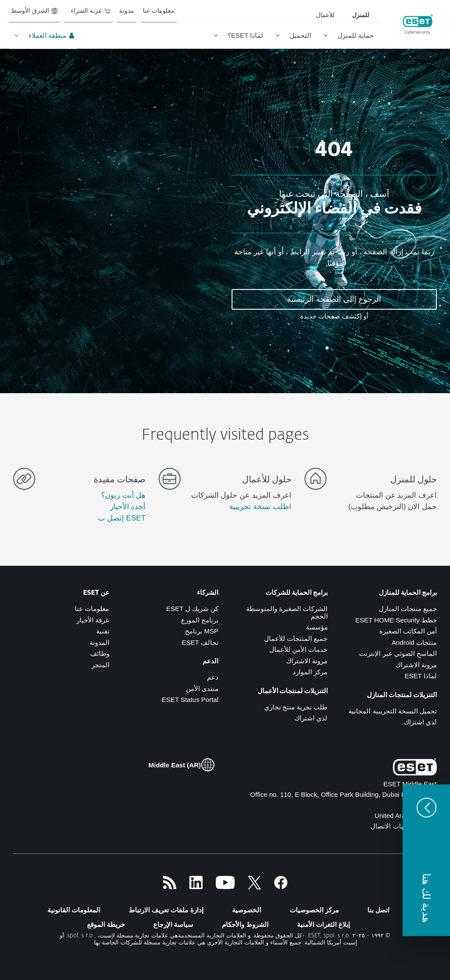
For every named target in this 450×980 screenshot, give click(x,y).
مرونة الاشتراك (416, 665)
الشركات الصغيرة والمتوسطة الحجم (287, 612)
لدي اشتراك (420, 722)
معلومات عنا (92, 609)
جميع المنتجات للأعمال (296, 638)
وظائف (100, 653)
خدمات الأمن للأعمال (298, 649)
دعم (213, 677)
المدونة (100, 642)
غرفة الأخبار (93, 620)
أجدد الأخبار (128, 507)
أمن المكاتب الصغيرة (408, 631)
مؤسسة (317, 627)
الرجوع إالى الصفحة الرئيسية (334, 299)
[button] (426, 860)
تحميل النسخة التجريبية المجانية (393, 711)
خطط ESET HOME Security (396, 620)
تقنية (103, 631)
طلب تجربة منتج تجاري (296, 707)
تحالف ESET (200, 642)
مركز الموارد (310, 672)
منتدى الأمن (202, 689)
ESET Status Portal (190, 700)
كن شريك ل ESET (192, 609)
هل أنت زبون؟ (123, 495)
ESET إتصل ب (122, 518)
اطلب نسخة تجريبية (260, 507)
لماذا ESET (421, 676)
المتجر (100, 665)
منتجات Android (414, 642)
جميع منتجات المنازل (408, 609)
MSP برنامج (202, 631)
